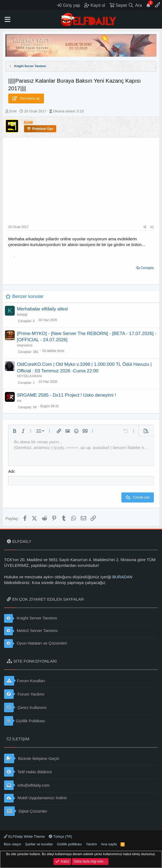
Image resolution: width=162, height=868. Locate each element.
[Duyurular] (148, 5)
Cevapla (147, 268)
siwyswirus (25, 345)
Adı (11, 471)
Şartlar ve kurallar (39, 844)
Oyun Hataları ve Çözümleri (35, 643)
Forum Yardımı (24, 694)
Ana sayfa (109, 844)
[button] (7, 20)
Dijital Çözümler (26, 811)
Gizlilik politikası (69, 844)
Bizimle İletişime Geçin (32, 758)
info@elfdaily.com (27, 785)
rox (19, 401)
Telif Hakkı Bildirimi (28, 772)
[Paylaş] (145, 227)
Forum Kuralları (25, 681)
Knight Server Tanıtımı (31, 618)
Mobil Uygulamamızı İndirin (35, 798)
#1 (152, 227)
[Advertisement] (81, 184)
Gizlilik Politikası (25, 721)
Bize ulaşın (13, 844)
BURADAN (122, 577)
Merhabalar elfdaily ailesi (42, 309)
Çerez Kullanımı (25, 707)
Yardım (91, 844)
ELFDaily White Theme (24, 836)
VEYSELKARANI (29, 376)
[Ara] (135, 5)
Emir (13, 111)
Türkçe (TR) (61, 836)
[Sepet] (118, 5)
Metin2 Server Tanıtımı (31, 631)
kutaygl (22, 315)
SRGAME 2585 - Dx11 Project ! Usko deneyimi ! (67, 395)
